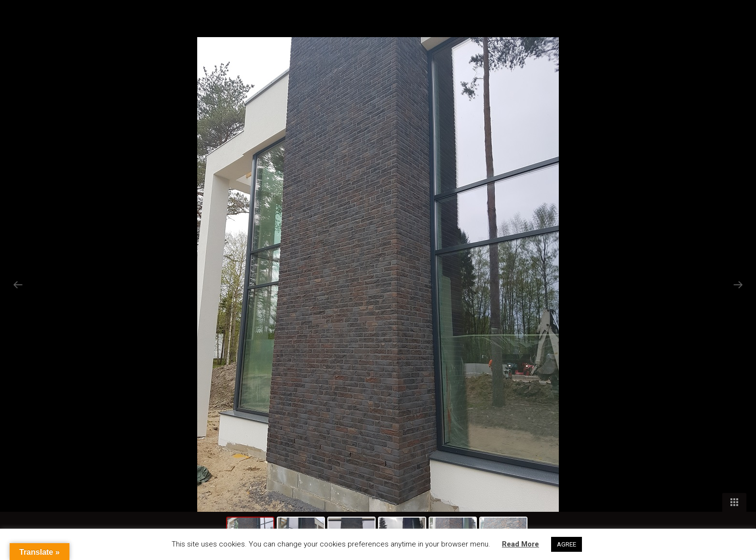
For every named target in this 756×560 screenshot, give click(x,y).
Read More (520, 544)
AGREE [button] (567, 544)
